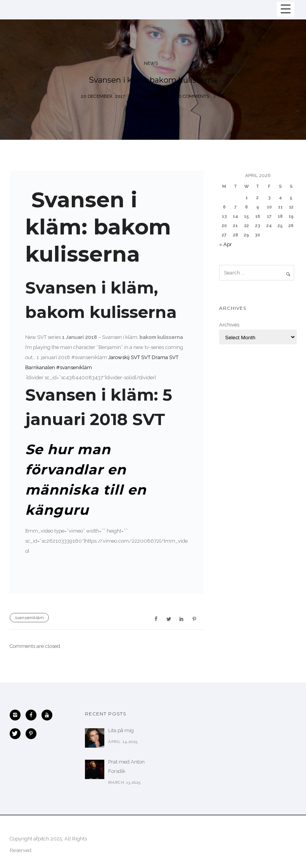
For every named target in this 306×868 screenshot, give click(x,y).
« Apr (226, 244)
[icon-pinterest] (31, 734)
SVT (135, 357)
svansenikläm (29, 618)
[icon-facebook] (33, 715)
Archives (229, 325)
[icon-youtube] (49, 715)
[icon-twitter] (17, 734)
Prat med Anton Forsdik (126, 766)
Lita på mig (121, 730)
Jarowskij (119, 357)
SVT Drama (155, 357)
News (151, 63)
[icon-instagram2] (17, 715)
